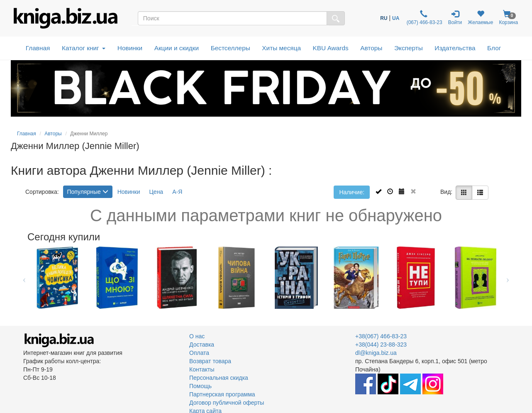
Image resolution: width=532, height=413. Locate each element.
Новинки (130, 48)
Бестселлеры (231, 48)
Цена (156, 192)
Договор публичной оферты (227, 403)
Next (508, 278)
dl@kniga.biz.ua (376, 353)
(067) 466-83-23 (423, 18)
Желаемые (480, 18)
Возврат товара (210, 361)
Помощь (200, 386)
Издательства (455, 48)
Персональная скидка (219, 378)
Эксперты (409, 48)
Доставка (202, 345)
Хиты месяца (281, 48)
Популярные (88, 192)
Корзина (508, 18)
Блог (494, 48)
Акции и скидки (177, 48)
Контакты (202, 369)
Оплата (199, 353)
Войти (455, 18)
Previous (24, 278)
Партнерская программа (222, 394)
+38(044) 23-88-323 (381, 345)
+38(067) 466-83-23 (381, 336)
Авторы (371, 48)
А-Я (177, 192)
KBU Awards (331, 48)
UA (396, 18)
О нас (197, 336)
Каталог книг (84, 48)
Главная (38, 48)
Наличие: (352, 192)
